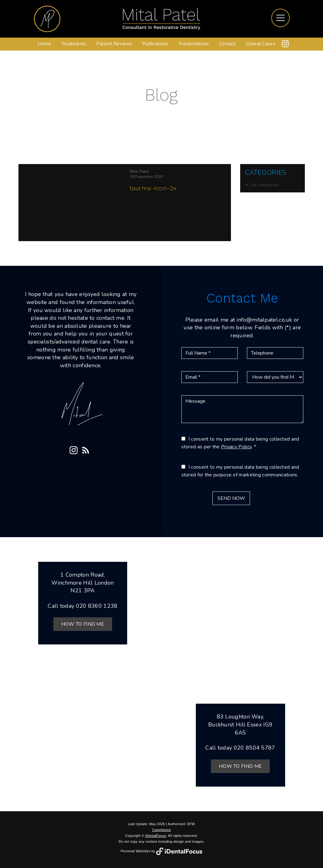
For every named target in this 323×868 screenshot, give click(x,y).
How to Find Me (83, 624)
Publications (155, 44)
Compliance (161, 830)
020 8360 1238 (97, 606)
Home (44, 44)
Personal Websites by (162, 851)
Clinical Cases (260, 44)
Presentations (194, 44)
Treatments (74, 44)
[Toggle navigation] (281, 18)
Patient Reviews (115, 44)
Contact (227, 44)
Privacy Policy (236, 447)
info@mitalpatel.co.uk (264, 320)
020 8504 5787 (254, 748)
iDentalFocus (155, 836)
